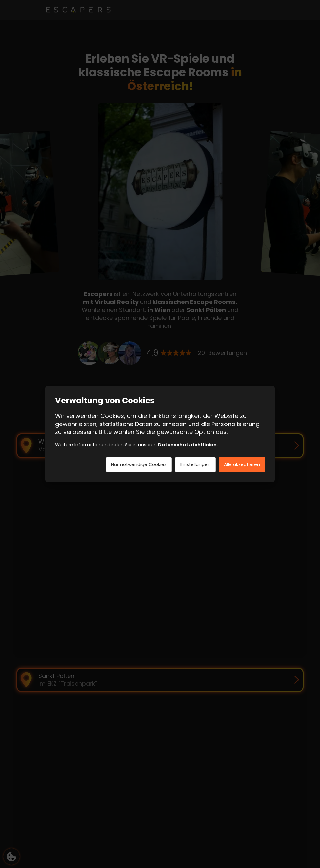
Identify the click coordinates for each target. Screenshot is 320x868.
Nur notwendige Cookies (139, 464)
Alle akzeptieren (242, 464)
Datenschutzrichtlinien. (188, 445)
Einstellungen (195, 464)
